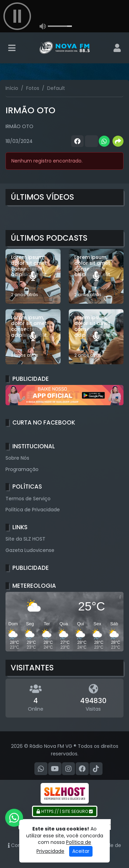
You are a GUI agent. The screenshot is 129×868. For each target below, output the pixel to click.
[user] (117, 48)
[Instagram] (68, 769)
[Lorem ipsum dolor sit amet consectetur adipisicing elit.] (33, 276)
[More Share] (118, 141)
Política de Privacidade (33, 510)
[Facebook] (82, 769)
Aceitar (81, 851)
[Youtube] (55, 769)
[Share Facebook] (77, 141)
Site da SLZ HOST (25, 539)
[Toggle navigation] (12, 48)
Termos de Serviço (28, 499)
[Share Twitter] (90, 141)
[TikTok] (96, 769)
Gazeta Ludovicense (30, 550)
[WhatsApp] (41, 769)
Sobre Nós (17, 458)
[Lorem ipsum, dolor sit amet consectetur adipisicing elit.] (96, 276)
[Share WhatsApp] (104, 141)
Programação (22, 469)
